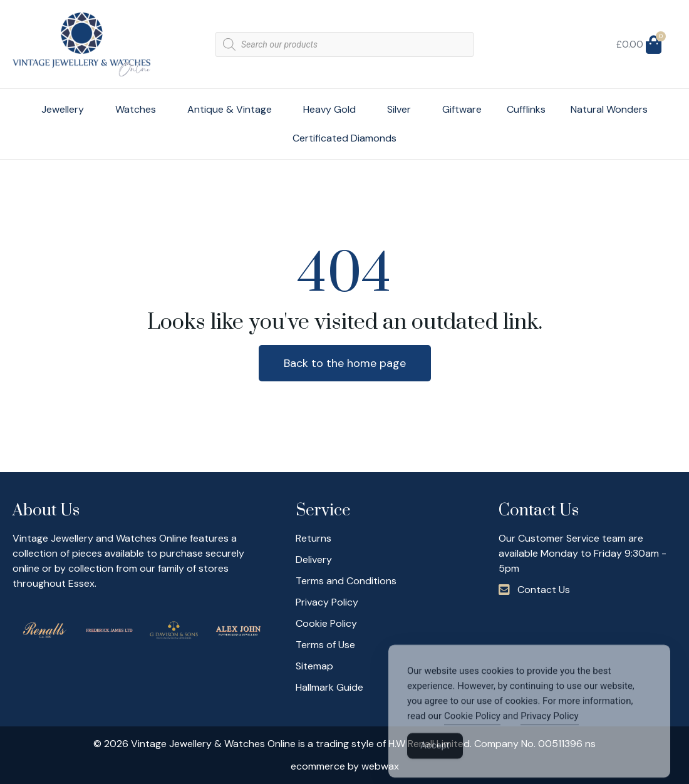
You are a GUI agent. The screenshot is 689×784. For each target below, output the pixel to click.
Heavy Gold (333, 109)
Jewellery (66, 109)
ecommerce (318, 766)
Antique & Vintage (233, 109)
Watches (139, 109)
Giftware (462, 109)
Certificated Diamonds (344, 138)
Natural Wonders (609, 109)
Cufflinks (526, 109)
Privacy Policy (549, 730)
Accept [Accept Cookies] (435, 760)
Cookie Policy (472, 730)
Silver (402, 109)
